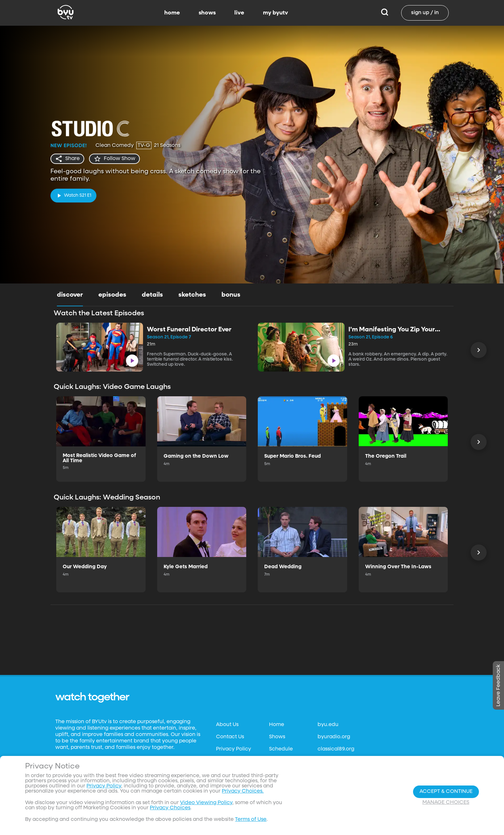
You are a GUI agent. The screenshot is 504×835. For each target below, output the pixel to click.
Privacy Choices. (243, 791)
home (172, 13)
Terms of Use (251, 820)
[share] (67, 159)
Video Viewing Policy (206, 803)
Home (277, 725)
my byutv (275, 13)
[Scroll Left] (479, 350)
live (239, 13)
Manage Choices (446, 803)
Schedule (281, 749)
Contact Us (230, 737)
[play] (73, 196)
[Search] (385, 13)
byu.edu (328, 725)
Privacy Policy (234, 749)
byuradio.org (334, 737)
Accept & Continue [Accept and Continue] (446, 792)
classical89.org (336, 749)
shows (207, 13)
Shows (277, 737)
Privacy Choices (170, 808)
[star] (114, 159)
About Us (227, 725)
